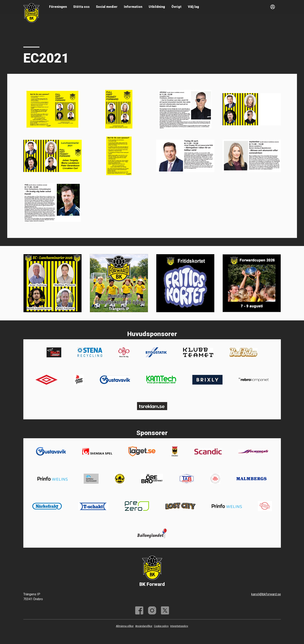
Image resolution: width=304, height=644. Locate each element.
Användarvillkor (144, 626)
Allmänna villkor (125, 626)
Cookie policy (161, 626)
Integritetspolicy (179, 626)
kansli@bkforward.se (266, 594)
